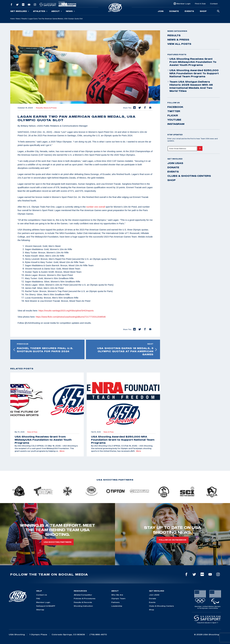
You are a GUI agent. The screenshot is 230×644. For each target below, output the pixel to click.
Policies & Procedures (85, 598)
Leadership (117, 606)
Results (24, 19)
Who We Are (117, 595)
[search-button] (218, 11)
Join (161, 11)
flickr (173, 115)
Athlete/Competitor (83, 595)
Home (12, 19)
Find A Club (200, 4)
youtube (174, 120)
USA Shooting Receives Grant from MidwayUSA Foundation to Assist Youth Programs (192, 62)
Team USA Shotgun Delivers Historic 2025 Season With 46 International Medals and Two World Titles (190, 86)
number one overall (96, 207)
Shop (203, 11)
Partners (115, 602)
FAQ (38, 598)
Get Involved (20, 11)
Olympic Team (118, 598)
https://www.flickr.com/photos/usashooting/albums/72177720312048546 (71, 317)
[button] (134, 108)
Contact (214, 4)
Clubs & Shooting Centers (189, 176)
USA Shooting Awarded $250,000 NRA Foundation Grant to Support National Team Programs (193, 73)
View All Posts (179, 44)
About (57, 11)
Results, (40, 108)
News (70, 11)
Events (189, 11)
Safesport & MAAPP (46, 606)
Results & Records (83, 602)
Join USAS (175, 163)
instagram (176, 124)
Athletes (40, 11)
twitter (174, 111)
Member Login (184, 4)
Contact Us (42, 595)
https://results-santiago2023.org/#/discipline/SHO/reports (66, 311)
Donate (174, 11)
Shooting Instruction (83, 606)
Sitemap (40, 610)
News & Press (50, 108)
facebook (175, 107)
